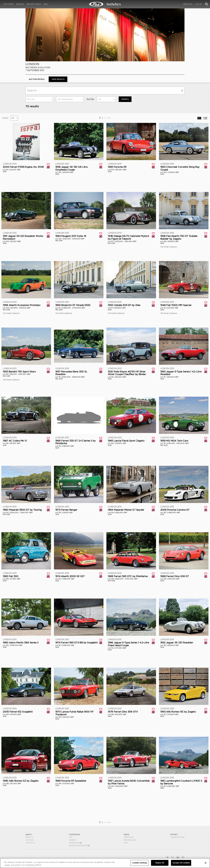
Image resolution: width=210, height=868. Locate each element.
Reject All (160, 863)
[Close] (206, 863)
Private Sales (34, 4)
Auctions (8, 4)
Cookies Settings (177, 837)
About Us (29, 837)
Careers (72, 840)
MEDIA (126, 834)
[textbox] (70, 99)
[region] (105, 863)
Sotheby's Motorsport (79, 846)
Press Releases (130, 840)
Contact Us (30, 843)
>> (109, 118)
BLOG (126, 843)
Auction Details (37, 79)
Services (188, 4)
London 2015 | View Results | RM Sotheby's (105, 4)
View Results (58, 79)
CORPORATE (75, 834)
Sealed (20, 4)
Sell (46, 4)
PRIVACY (174, 834)
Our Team (29, 840)
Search (125, 99)
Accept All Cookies (181, 863)
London (32, 64)
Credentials (129, 837)
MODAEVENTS (75, 843)
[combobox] (39, 99)
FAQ (71, 837)
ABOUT (29, 834)
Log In (198, 4)
